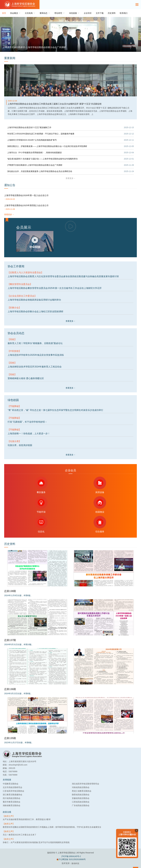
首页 (4, 13)
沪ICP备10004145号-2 (71, 856)
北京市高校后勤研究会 (13, 787)
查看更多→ (70, 178)
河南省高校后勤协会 (81, 787)
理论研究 (60, 13)
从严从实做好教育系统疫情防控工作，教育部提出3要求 (27, 819)
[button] (131, 48)
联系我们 (124, 13)
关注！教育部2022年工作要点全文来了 (20, 835)
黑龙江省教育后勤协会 (82, 791)
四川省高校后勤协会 (12, 798)
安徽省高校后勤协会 (81, 798)
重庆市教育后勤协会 (12, 802)
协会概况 (15, 13)
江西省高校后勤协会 (81, 802)
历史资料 (112, 13)
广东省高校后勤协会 (81, 805)
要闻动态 (45, 13)
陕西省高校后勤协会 (81, 795)
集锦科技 (75, 863)
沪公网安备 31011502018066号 (71, 859)
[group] (70, 34)
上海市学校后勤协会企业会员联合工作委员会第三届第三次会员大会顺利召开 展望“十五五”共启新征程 (55, 104)
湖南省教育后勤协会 (12, 805)
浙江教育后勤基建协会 (13, 795)
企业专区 (88, 13)
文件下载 (100, 13)
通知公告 (10, 185)
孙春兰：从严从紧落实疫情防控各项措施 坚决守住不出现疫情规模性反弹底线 (36, 842)
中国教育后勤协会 (11, 784)
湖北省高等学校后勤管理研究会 (86, 784)
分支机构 (30, 13)
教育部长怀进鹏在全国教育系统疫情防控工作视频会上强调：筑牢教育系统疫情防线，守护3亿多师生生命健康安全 (52, 827)
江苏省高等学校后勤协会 (13, 791)
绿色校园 (74, 13)
